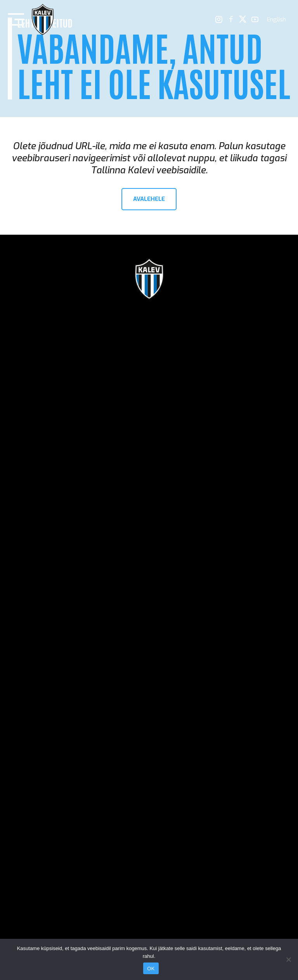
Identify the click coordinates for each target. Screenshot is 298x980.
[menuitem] (276, 20)
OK (151, 969)
